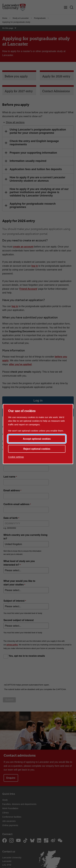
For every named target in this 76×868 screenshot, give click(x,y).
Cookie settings (16, 457)
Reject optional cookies (37, 449)
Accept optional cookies (37, 439)
